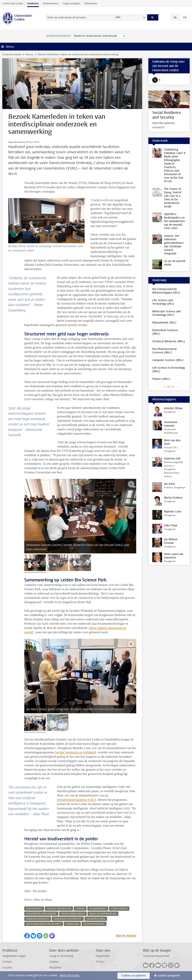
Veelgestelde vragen (14, 956)
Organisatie (103, 956)
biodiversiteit (34, 909)
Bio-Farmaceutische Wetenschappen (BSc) (166, 291)
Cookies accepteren (134, 976)
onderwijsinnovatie (38, 919)
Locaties (7, 968)
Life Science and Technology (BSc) (163, 302)
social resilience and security (44, 924)
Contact (7, 962)
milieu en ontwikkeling (103, 914)
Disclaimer (55, 968)
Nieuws (29, 54)
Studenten (33, 3)
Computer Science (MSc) (168, 360)
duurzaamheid (98, 909)
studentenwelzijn (94, 924)
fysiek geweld (119, 909)
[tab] (35, 563)
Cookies (54, 962)
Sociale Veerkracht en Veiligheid (75, 752)
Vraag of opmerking (61, 956)
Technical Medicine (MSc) (169, 341)
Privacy (100, 962)
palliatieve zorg (96, 919)
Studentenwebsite (12, 54)
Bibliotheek (91, 3)
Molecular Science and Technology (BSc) (166, 313)
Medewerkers (51, 3)
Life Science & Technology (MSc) (169, 370)
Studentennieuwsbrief (156, 956)
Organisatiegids (72, 3)
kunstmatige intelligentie (41, 914)
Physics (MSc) (161, 379)
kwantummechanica (73, 914)
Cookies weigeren (169, 976)
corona (80, 909)
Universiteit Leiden (13, 3)
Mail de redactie (126, 936)
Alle (118, 17)
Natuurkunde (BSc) (164, 323)
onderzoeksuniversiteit (68, 919)
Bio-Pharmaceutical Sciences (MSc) (164, 351)
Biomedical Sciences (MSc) (165, 332)
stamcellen (72, 924)
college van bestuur (59, 909)
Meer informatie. (70, 975)
